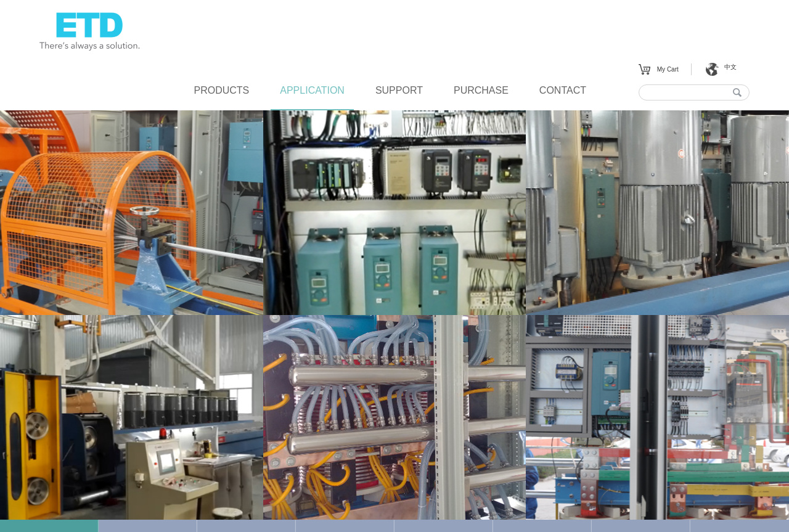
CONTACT (563, 90)
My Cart (668, 69)
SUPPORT (399, 90)
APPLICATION (312, 90)
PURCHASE (481, 90)
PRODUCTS (221, 90)
